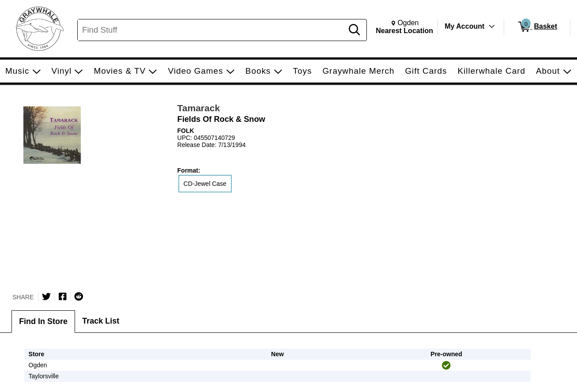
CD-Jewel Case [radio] (205, 184)
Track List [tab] (101, 321)
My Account (464, 26)
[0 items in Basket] (537, 27)
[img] (446, 366)
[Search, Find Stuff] (212, 30)
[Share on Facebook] (63, 297)
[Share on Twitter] (46, 297)
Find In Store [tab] (43, 321)
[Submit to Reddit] (79, 297)
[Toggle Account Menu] (492, 26)
